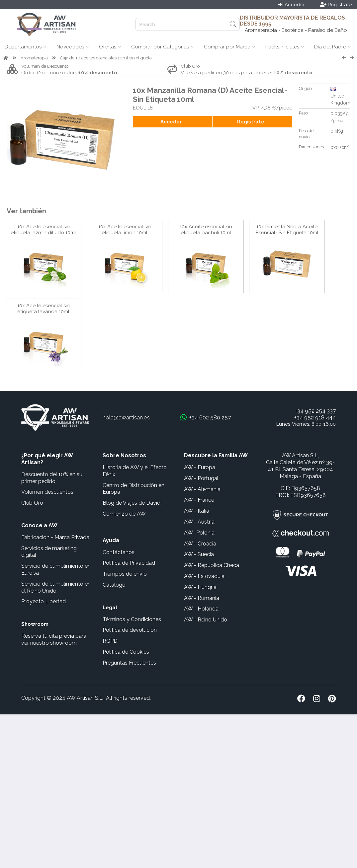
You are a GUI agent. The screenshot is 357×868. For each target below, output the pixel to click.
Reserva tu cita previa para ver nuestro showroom (54, 639)
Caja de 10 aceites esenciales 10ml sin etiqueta (106, 58)
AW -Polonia (199, 533)
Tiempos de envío (125, 574)
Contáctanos (119, 552)
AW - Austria (199, 522)
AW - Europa (200, 467)
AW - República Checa (212, 565)
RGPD (110, 641)
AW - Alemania (202, 489)
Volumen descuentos (47, 492)
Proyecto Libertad (44, 601)
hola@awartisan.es (126, 417)
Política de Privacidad (129, 563)
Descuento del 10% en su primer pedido (52, 478)
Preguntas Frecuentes (129, 663)
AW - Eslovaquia (204, 576)
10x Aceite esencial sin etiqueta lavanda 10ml (44, 309)
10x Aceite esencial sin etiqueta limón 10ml (125, 230)
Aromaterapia (34, 58)
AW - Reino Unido (206, 620)
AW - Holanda (201, 609)
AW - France (199, 500)
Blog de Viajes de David (132, 503)
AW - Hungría (200, 587)
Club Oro (32, 503)
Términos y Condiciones (132, 619)
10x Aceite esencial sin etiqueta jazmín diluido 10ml (43, 230)
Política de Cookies (126, 652)
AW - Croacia (200, 544)
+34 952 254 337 (315, 411)
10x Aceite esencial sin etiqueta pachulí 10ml (206, 230)
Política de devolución (130, 630)
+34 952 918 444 (315, 417)
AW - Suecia (199, 554)
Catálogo (114, 585)
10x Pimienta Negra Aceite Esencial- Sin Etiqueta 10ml (287, 230)
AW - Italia (197, 511)
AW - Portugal (201, 478)
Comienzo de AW (124, 514)
